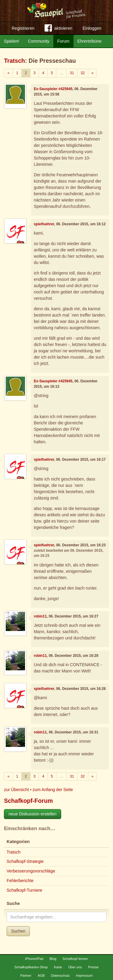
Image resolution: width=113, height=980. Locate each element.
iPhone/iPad (34, 959)
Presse (94, 967)
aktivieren (58, 29)
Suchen (18, 931)
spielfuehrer (44, 224)
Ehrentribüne (89, 41)
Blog (53, 959)
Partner (26, 975)
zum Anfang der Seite (53, 790)
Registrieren (23, 28)
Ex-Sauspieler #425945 (53, 89)
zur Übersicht (16, 790)
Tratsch (14, 61)
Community (39, 41)
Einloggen (92, 28)
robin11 (40, 616)
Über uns (75, 967)
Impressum (84, 975)
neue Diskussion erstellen (33, 814)
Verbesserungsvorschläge (31, 871)
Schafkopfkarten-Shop (31, 967)
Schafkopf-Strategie (25, 861)
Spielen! (12, 41)
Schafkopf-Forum (28, 801)
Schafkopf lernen (75, 959)
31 (72, 73)
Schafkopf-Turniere (25, 890)
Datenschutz (60, 975)
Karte (58, 967)
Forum (63, 41)
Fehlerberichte (20, 881)
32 (83, 73)
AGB (41, 975)
